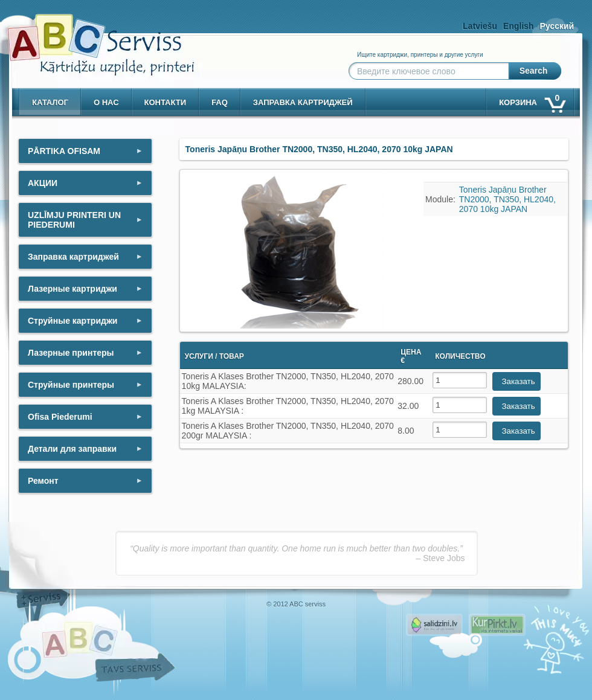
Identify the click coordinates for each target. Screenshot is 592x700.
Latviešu (480, 26)
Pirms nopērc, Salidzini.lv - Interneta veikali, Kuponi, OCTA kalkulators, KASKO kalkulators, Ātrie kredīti (434, 625)
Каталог (50, 102)
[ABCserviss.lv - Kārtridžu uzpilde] (90, 37)
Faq (220, 102)
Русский (557, 26)
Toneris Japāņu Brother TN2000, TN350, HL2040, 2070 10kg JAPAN (507, 199)
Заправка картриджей (303, 102)
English (519, 26)
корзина (532, 100)
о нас (106, 102)
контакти (166, 102)
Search (534, 71)
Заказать (519, 381)
